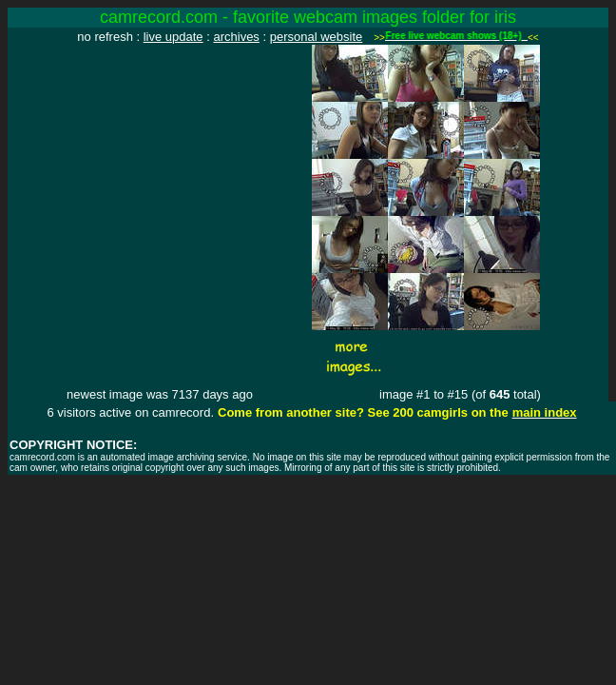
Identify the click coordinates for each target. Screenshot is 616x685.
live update (173, 37)
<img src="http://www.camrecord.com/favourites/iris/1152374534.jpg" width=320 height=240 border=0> (160, 159)
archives (236, 37)
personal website (317, 37)
